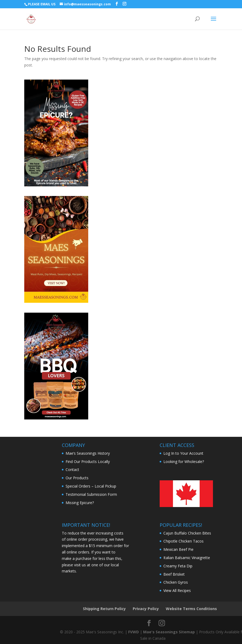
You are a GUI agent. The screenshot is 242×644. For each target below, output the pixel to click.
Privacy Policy (146, 609)
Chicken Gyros (176, 582)
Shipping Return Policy (104, 609)
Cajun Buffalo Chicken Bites (187, 533)
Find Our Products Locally (88, 462)
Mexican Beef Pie (178, 549)
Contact (72, 470)
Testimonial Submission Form (91, 494)
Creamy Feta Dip (178, 566)
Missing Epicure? (80, 503)
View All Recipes (177, 590)
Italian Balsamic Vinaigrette (187, 558)
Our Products (77, 478)
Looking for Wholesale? (184, 462)
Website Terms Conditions (191, 609)
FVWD (134, 632)
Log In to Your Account (183, 453)
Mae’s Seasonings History (88, 453)
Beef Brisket (174, 574)
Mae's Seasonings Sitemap (169, 632)
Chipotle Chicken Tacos (183, 541)
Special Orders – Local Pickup (91, 486)
